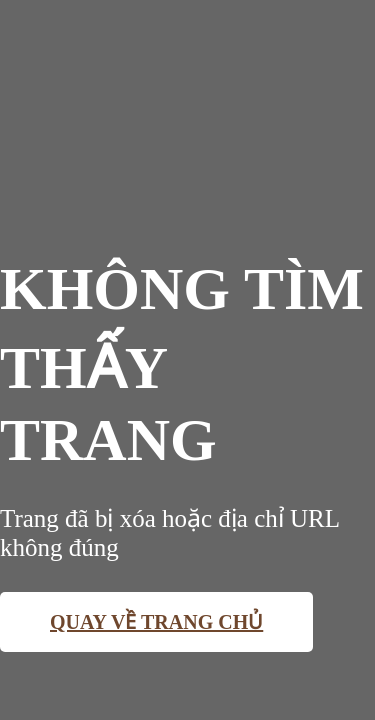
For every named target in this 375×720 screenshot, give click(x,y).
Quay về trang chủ (156, 622)
